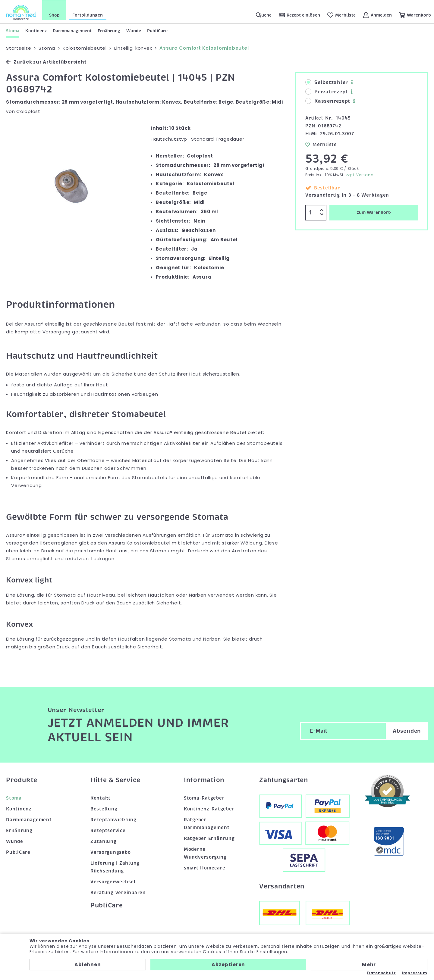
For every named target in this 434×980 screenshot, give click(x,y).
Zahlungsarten (284, 780)
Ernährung (109, 30)
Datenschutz (382, 973)
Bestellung (104, 809)
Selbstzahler (327, 82)
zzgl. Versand (360, 175)
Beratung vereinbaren (118, 892)
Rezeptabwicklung (113, 819)
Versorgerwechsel (113, 881)
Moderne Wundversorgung (205, 853)
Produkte (22, 780)
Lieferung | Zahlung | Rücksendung (117, 867)
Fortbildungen (88, 15)
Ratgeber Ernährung (209, 838)
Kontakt (101, 798)
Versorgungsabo (111, 852)
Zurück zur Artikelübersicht (46, 62)
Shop (54, 15)
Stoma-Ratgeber (204, 798)
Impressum (415, 973)
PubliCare (157, 30)
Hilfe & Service (115, 780)
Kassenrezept (328, 101)
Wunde (134, 30)
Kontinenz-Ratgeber (209, 809)
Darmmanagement (72, 30)
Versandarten (282, 886)
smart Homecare (205, 868)
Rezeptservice (108, 830)
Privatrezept (327, 92)
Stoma (13, 30)
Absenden (407, 730)
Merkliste (321, 144)
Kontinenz (36, 30)
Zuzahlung (104, 841)
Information (204, 780)
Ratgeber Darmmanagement (207, 823)
